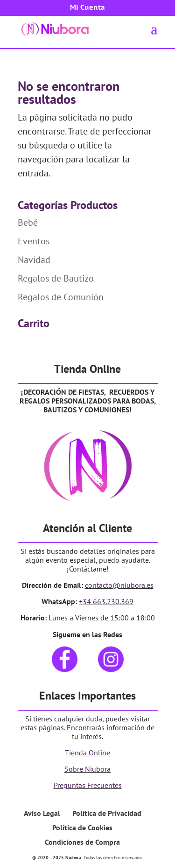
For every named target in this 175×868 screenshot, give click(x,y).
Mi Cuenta (87, 8)
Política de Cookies (82, 828)
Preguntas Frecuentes (88, 785)
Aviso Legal (42, 813)
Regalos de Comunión (61, 297)
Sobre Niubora (87, 769)
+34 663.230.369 (106, 601)
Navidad (34, 260)
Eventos (34, 241)
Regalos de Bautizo (56, 278)
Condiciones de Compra (82, 842)
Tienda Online (87, 753)
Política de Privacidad (107, 813)
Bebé (28, 222)
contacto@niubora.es (119, 585)
